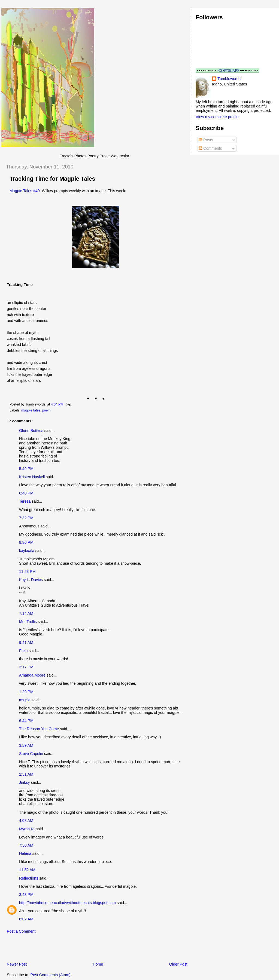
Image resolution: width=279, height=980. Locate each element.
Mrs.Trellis (28, 622)
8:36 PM (26, 542)
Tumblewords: (229, 79)
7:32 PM (26, 518)
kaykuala (27, 551)
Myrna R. (27, 829)
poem (46, 410)
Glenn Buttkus (31, 431)
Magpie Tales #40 (25, 191)
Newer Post (17, 964)
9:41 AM (26, 643)
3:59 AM (26, 745)
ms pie (25, 700)
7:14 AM (26, 613)
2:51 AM (26, 774)
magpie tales (31, 410)
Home (98, 964)
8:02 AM (26, 919)
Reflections (29, 878)
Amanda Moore (32, 675)
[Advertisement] (65, 949)
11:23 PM (27, 572)
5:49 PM (26, 469)
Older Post (178, 964)
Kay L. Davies (31, 580)
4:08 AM (26, 821)
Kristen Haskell (32, 477)
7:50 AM (26, 845)
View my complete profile (217, 117)
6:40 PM (26, 493)
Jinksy (24, 782)
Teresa (25, 501)
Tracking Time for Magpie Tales (52, 179)
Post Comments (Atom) (51, 975)
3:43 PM (26, 895)
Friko (23, 651)
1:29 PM (26, 692)
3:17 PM (26, 667)
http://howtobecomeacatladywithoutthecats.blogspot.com (67, 903)
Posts (206, 140)
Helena (25, 853)
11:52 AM (27, 870)
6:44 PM (26, 721)
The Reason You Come (39, 729)
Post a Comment (21, 931)
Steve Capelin (31, 754)
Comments (210, 148)
